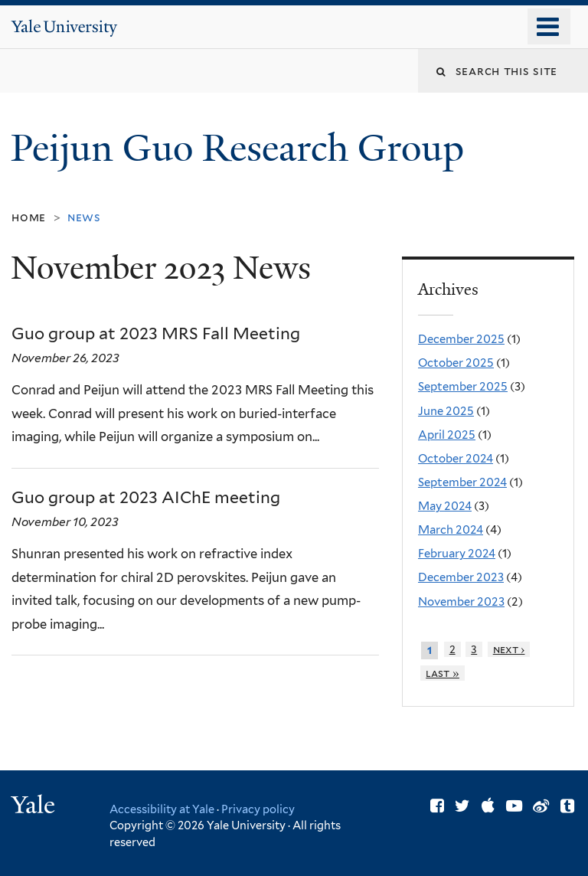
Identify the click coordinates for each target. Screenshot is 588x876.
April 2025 (447, 435)
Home (29, 217)
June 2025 (446, 411)
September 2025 (463, 387)
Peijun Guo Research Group (242, 148)
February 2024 (457, 554)
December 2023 (461, 577)
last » (443, 673)
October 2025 (456, 363)
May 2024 (445, 506)
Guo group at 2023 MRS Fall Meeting (156, 333)
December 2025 (461, 339)
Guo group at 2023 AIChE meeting (146, 497)
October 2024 (456, 459)
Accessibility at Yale (162, 809)
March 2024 (451, 530)
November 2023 (461, 602)
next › (509, 649)
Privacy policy (258, 809)
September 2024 (462, 482)
